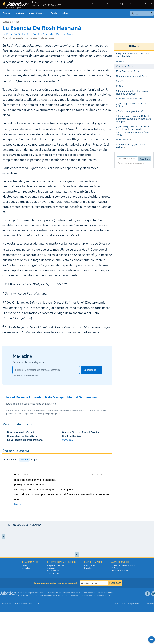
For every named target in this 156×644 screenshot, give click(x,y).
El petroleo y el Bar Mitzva (22, 436)
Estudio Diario (53, 571)
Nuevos (24, 460)
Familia (54, 13)
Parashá (88, 568)
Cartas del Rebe (11, 22)
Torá (80, 595)
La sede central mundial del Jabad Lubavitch (99, 593)
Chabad (40, 593)
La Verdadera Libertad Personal (25, 440)
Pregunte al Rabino (89, 4)
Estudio (6, 13)
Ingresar (74, 4)
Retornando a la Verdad (21, 432)
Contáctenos (149, 604)
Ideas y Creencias (37, 13)
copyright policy (53, 414)
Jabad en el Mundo (120, 571)
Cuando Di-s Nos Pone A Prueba (81, 432)
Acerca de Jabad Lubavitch (123, 565)
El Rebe (134, 47)
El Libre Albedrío (72, 436)
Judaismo (87, 595)
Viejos (34, 460)
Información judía (99, 595)
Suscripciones (53, 573)
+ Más (65, 13)
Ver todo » (68, 440)
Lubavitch (48, 593)
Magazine (26, 568)
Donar (133, 4)
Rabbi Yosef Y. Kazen (61, 595)
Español (142, 4)
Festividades (90, 565)
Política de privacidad (131, 604)
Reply (18, 504)
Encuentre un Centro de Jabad (114, 4)
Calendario (52, 568)
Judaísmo (19, 13)
